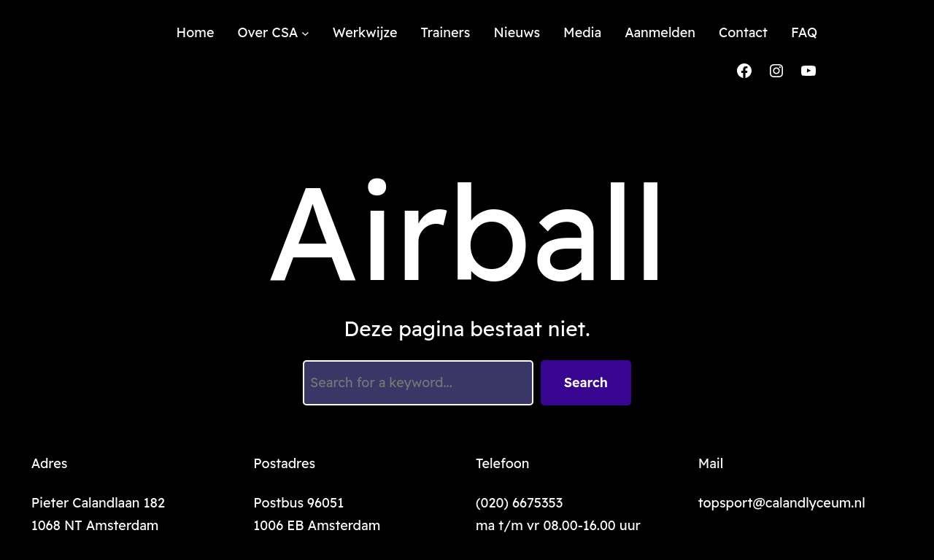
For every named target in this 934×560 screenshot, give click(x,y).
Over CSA (267, 32)
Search (586, 382)
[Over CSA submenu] (305, 33)
